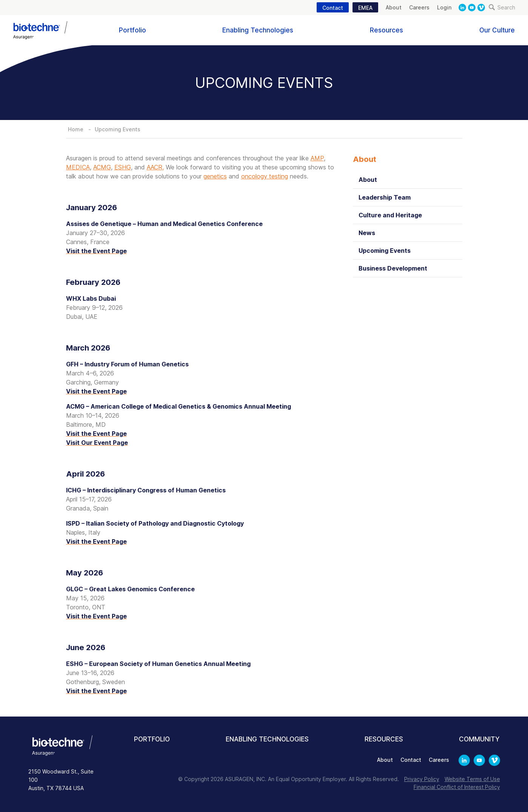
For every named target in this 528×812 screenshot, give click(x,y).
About (394, 7)
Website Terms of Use (472, 779)
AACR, (155, 167)
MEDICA (78, 167)
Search (502, 7)
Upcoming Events (118, 129)
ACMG (102, 167)
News (367, 233)
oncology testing (265, 176)
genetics (215, 176)
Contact (333, 8)
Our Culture (497, 30)
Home (76, 129)
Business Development (393, 268)
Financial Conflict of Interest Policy (457, 787)
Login (444, 7)
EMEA (365, 8)
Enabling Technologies (258, 30)
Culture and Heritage (390, 215)
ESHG (123, 167)
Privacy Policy (422, 779)
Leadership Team (385, 197)
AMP (317, 158)
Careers (419, 7)
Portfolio (132, 30)
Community (479, 739)
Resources (386, 30)
